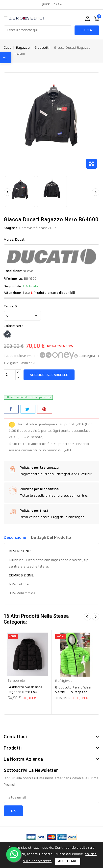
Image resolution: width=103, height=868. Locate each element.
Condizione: (13, 271)
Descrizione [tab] (15, 537)
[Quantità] (10, 375)
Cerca (87, 30)
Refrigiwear (65, 681)
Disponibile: (13, 286)
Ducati (20, 240)
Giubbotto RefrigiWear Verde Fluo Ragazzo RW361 (74, 692)
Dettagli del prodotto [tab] (51, 537)
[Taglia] (22, 316)
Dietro (87, 617)
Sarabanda (16, 681)
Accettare (68, 861)
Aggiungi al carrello (49, 375)
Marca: (9, 240)
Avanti (96, 617)
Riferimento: (13, 279)
